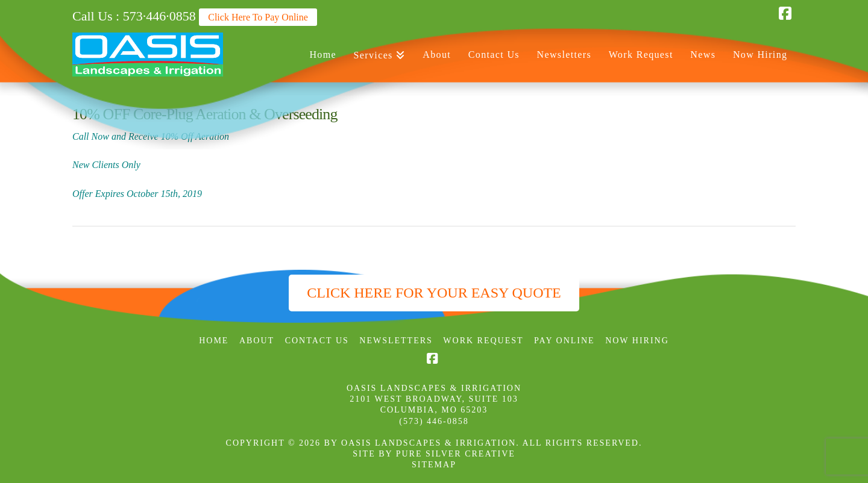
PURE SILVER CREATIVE (456, 454)
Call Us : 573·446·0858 (134, 16)
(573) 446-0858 (434, 421)
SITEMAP (434, 465)
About (257, 341)
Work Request (483, 341)
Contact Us (317, 341)
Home (214, 341)
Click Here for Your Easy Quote (434, 293)
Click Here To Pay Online (258, 17)
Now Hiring (637, 341)
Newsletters (396, 341)
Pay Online (565, 341)
